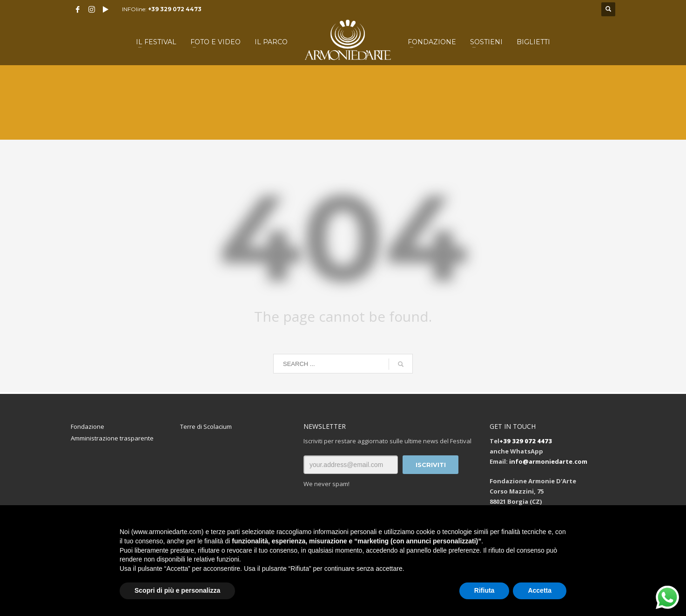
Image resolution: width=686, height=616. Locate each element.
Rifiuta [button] (484, 590)
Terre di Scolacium (206, 426)
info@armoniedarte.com (548, 461)
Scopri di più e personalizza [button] (177, 590)
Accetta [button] (540, 590)
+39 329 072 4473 (175, 9)
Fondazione (87, 426)
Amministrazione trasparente (112, 438)
